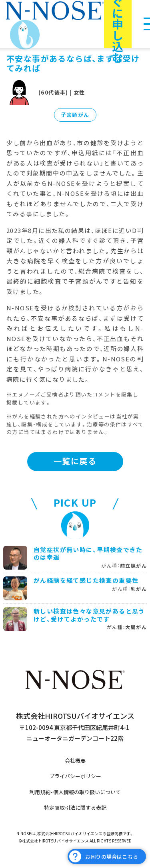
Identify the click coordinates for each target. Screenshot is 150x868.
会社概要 (75, 760)
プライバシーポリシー (75, 776)
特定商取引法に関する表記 (75, 808)
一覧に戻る (75, 461)
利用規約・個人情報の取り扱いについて (75, 792)
